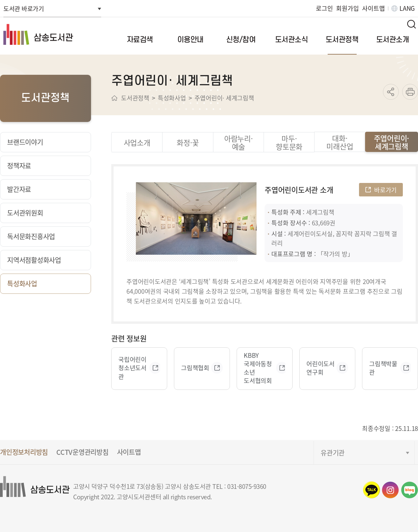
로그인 (324, 8)
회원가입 (347, 8)
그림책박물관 (383, 368)
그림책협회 (195, 368)
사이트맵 (373, 8)
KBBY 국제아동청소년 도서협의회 (258, 368)
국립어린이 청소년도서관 (132, 368)
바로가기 (385, 190)
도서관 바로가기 (24, 8)
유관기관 (333, 453)
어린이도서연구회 (321, 368)
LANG (407, 8)
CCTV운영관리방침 (82, 452)
